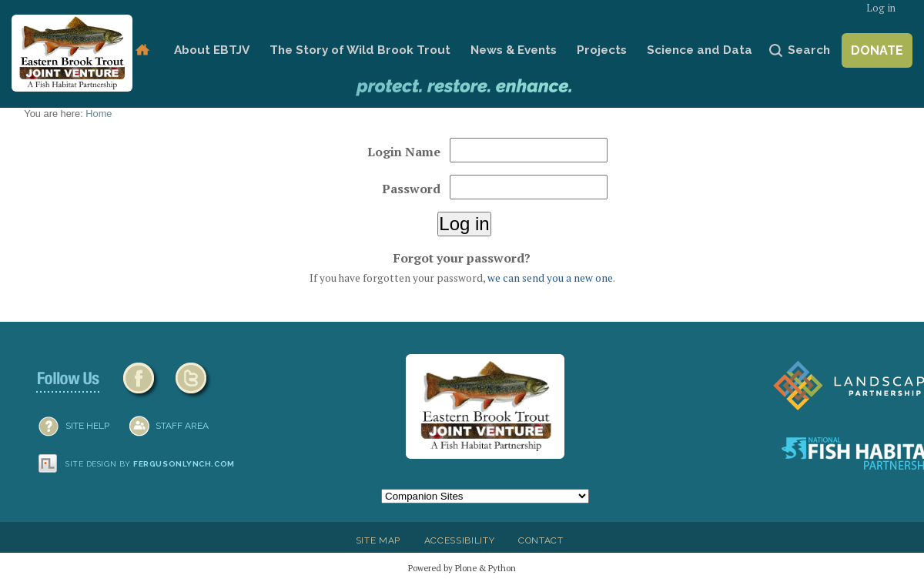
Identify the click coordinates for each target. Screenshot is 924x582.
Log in (881, 8)
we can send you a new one (550, 278)
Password (411, 189)
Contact (541, 540)
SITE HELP (87, 426)
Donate (877, 50)
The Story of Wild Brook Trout (360, 50)
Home (142, 50)
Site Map (378, 540)
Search (809, 50)
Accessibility (460, 540)
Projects (602, 50)
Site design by (150, 464)
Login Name (404, 152)
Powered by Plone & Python (462, 568)
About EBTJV (212, 50)
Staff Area (182, 426)
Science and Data (700, 50)
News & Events (514, 50)
